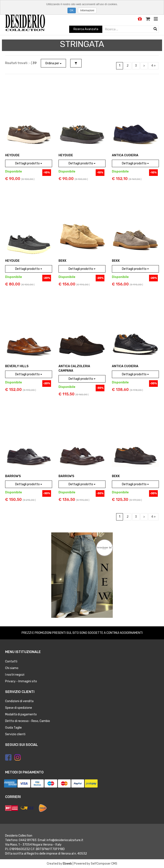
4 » (153, 66)
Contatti (11, 661)
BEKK (62, 261)
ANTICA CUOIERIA (125, 155)
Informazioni (87, 10)
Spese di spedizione (19, 708)
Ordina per (53, 63)
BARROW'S (13, 476)
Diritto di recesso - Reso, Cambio (28, 721)
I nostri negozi (15, 675)
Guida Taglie (13, 728)
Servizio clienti (15, 734)
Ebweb (67, 864)
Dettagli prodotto (29, 163)
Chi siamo (12, 668)
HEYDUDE (12, 155)
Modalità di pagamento (21, 714)
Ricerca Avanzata (86, 29)
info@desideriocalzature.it (65, 840)
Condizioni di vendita (19, 701)
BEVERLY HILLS (17, 366)
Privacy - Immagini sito (21, 681)
